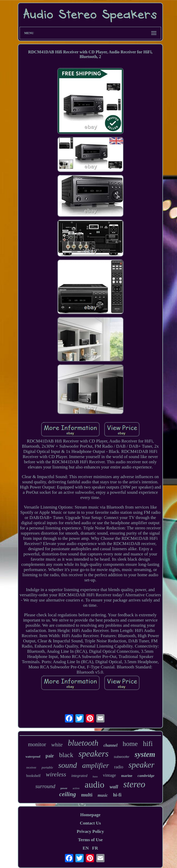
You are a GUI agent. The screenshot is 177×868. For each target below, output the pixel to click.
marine (127, 776)
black (66, 755)
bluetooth (83, 743)
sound (68, 765)
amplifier (96, 765)
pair (50, 756)
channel (110, 745)
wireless (56, 774)
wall (114, 787)
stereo (134, 784)
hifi (148, 744)
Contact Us (90, 823)
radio (119, 767)
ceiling (68, 794)
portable (47, 767)
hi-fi (117, 795)
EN (86, 848)
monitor (37, 744)
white (57, 745)
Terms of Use (90, 840)
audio (95, 785)
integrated (79, 776)
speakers (93, 754)
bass (95, 776)
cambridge (146, 776)
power (64, 788)
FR (95, 848)
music (103, 795)
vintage (109, 775)
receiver (31, 768)
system (145, 754)
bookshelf (33, 776)
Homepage (90, 815)
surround (45, 786)
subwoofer (121, 757)
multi (87, 795)
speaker (142, 765)
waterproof (33, 757)
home (130, 744)
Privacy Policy (90, 831)
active (76, 788)
